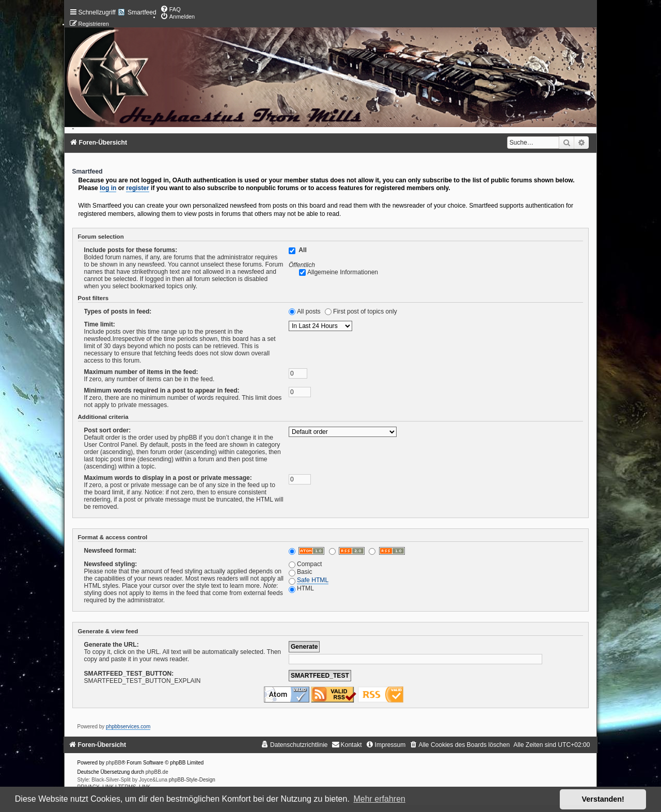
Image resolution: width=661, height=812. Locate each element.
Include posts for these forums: (131, 250)
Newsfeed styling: (111, 564)
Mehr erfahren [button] (379, 799)
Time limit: (100, 324)
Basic (301, 572)
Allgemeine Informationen (343, 272)
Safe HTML (313, 580)
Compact (305, 564)
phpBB (114, 763)
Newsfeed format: (110, 551)
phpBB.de (157, 772)
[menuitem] (170, 9)
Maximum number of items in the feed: (141, 372)
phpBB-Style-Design (192, 780)
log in (108, 188)
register (137, 188)
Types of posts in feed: (118, 311)
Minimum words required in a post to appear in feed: (162, 391)
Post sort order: (108, 430)
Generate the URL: (112, 645)
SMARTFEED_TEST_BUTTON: (129, 674)
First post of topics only (365, 311)
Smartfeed (142, 12)
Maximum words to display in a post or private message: (168, 478)
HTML (301, 588)
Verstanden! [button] (603, 799)
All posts (309, 311)
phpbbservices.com (128, 727)
